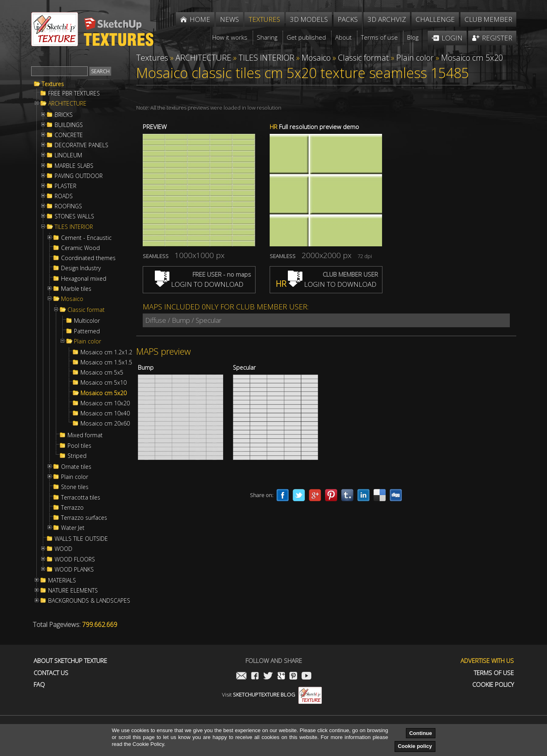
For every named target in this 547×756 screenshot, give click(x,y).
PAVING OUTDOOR (79, 176)
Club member (488, 19)
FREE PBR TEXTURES (74, 93)
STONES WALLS (74, 216)
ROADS (64, 196)
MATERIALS (62, 580)
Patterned (87, 331)
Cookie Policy (493, 685)
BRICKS (64, 115)
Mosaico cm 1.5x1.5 (106, 362)
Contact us (51, 673)
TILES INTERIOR (74, 227)
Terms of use (494, 673)
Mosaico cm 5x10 (103, 383)
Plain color (88, 341)
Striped (77, 456)
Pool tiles (79, 446)
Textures (53, 84)
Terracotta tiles (81, 498)
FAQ (39, 685)
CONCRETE (69, 135)
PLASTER (65, 186)
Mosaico (72, 299)
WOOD (63, 549)
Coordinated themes (88, 258)
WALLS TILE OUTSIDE (81, 539)
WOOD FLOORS (75, 559)
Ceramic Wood (80, 248)
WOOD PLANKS (74, 570)
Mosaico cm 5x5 (102, 373)
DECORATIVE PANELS (81, 145)
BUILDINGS (69, 125)
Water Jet (73, 528)
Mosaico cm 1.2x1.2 (106, 352)
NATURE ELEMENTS (73, 591)
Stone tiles (75, 487)
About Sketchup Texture (70, 661)
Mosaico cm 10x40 (105, 413)
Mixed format (85, 435)
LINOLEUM (68, 155)
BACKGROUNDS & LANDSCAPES (89, 601)
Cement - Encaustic (86, 238)
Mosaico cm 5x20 (103, 393)
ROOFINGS (68, 206)
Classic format (86, 310)
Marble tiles (76, 289)
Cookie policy (415, 746)
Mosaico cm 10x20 (105, 403)
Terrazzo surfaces (84, 518)
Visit (272, 695)
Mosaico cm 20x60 (105, 424)
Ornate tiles (76, 467)
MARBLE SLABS (74, 166)
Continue (420, 733)
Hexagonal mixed (84, 279)
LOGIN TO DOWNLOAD (199, 284)
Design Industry (81, 268)
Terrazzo (72, 508)
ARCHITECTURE (67, 104)
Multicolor (87, 321)
